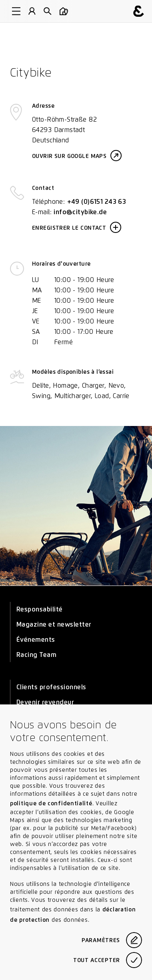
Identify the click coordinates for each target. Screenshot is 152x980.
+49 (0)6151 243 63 (97, 202)
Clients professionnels (51, 687)
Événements (36, 640)
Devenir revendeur (45, 702)
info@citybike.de (80, 212)
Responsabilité (40, 609)
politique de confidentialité (51, 803)
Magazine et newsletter (54, 624)
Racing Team (36, 655)
